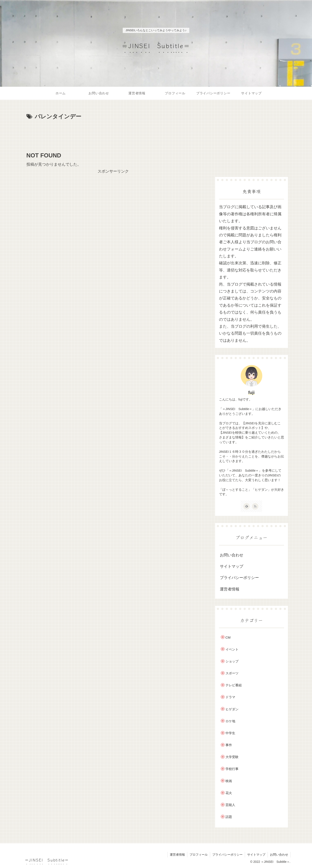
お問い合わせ (232, 555)
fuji (252, 392)
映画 (229, 781)
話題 (229, 817)
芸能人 (230, 805)
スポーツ (232, 673)
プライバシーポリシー (239, 578)
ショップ (232, 661)
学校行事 (232, 769)
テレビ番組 (234, 685)
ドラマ (230, 697)
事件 (229, 745)
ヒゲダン (232, 709)
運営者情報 (230, 589)
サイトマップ (232, 566)
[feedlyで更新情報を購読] (247, 506)
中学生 (230, 733)
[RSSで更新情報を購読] (255, 506)
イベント (232, 649)
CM (228, 637)
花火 (229, 793)
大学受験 (232, 757)
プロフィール (199, 855)
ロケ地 (230, 721)
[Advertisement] (113, 134)
